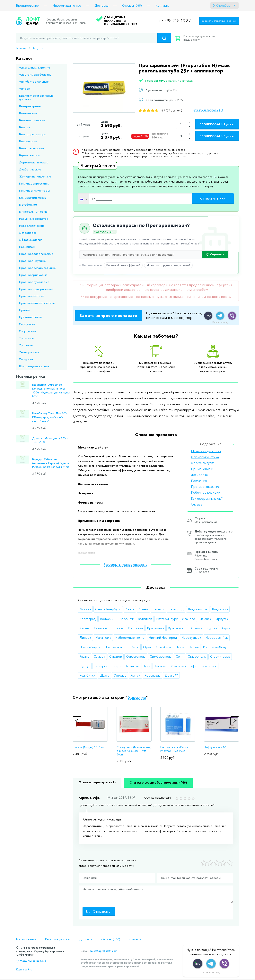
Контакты (162, 6)
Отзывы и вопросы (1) (208, 110)
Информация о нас (67, 6)
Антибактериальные (34, 82)
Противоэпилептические (37, 303)
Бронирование (27, 6)
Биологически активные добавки (36, 97)
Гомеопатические (31, 148)
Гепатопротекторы (33, 134)
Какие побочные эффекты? (123, 265)
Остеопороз (28, 233)
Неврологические (32, 226)
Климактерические (33, 198)
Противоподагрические (36, 289)
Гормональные (30, 155)
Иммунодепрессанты (34, 183)
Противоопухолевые (34, 282)
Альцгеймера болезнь (35, 74)
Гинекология (28, 141)
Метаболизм (28, 205)
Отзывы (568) (132, 6)
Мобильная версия (33, 961)
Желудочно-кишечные (35, 176)
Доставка (101, 6)
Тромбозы (26, 338)
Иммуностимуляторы (34, 190)
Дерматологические (34, 162)
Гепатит (25, 127)
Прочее (24, 310)
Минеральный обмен (34, 212)
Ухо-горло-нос (29, 352)
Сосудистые (28, 331)
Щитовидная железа (34, 366)
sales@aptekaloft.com (103, 951)
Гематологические (32, 120)
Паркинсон (27, 247)
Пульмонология (30, 317)
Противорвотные (32, 296)
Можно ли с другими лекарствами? (168, 265)
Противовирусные (32, 261)
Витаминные (28, 113)
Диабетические (30, 169)
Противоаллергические (36, 254)
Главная (21, 48)
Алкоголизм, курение (35, 67)
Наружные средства (34, 219)
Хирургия (38, 48)
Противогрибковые (33, 275)
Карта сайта (24, 969)
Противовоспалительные (37, 268)
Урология (26, 345)
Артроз (24, 89)
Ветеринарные (30, 106)
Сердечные (27, 324)
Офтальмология (31, 240)
